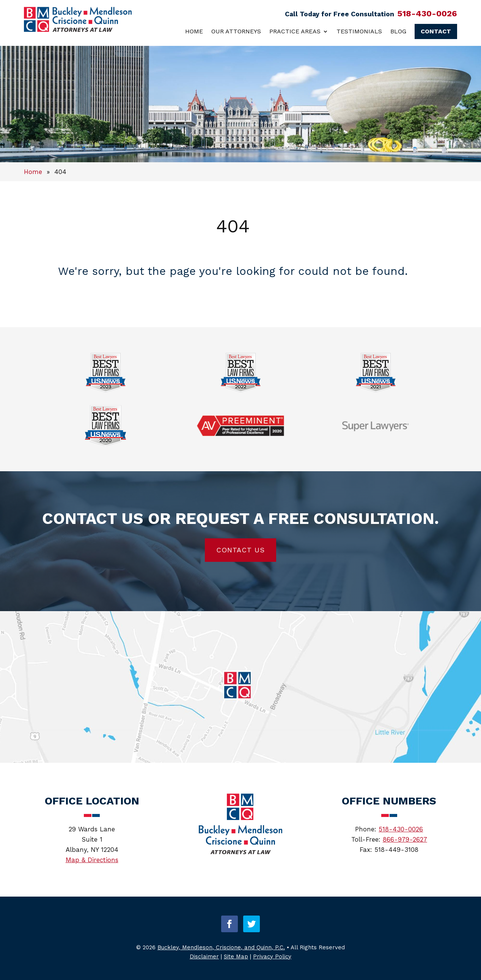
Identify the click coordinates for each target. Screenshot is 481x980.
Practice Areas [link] (295, 31)
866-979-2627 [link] (405, 839)
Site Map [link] (236, 956)
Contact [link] (436, 31)
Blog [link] (398, 31)
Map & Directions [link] (92, 860)
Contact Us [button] (240, 550)
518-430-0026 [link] (427, 13)
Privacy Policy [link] (272, 956)
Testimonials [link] (359, 31)
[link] (78, 30)
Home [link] (194, 31)
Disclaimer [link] (204, 956)
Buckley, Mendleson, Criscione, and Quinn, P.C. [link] (221, 947)
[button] (229, 924)
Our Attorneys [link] (236, 31)
